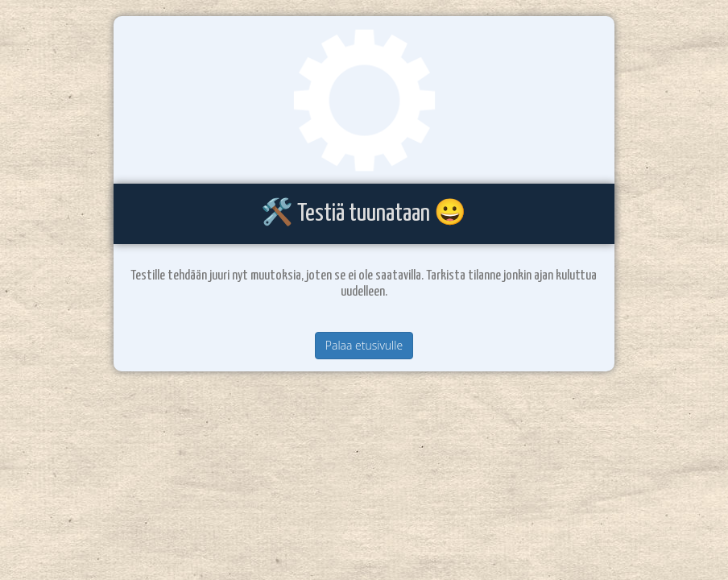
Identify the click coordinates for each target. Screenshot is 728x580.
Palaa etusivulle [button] (364, 345)
